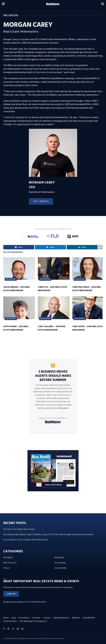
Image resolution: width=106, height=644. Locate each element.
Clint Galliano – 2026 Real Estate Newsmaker (52, 328)
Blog (14, 618)
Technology (60, 563)
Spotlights (8, 558)
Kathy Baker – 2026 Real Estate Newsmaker (16, 328)
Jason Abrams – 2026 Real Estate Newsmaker (17, 289)
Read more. (64, 408)
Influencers (11, 279)
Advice (7, 568)
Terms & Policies (10, 621)
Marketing (59, 558)
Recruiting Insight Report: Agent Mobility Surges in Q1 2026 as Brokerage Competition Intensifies (48, 535)
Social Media (60, 568)
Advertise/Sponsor (61, 618)
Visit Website (41, 201)
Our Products (24, 618)
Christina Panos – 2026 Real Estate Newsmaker (87, 289)
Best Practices (10, 563)
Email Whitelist (89, 618)
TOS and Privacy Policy (37, 602)
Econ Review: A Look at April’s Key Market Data (26, 540)
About (6, 618)
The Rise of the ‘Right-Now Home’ (19, 529)
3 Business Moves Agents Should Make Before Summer (53, 376)
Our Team (36, 618)
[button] (11, 594)
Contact (47, 618)
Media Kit (76, 618)
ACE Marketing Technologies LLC (33, 621)
